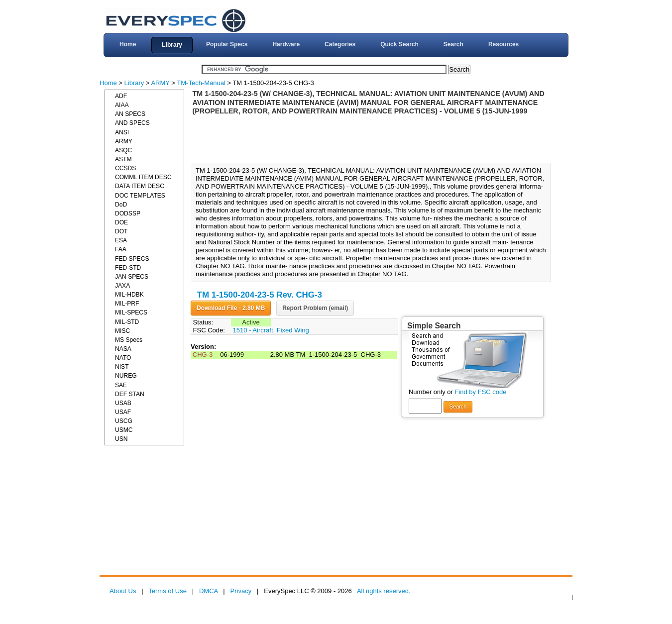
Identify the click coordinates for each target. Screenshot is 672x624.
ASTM (123, 159)
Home (128, 44)
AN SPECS (130, 114)
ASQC (123, 150)
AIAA (122, 105)
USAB (123, 403)
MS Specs (129, 340)
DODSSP (128, 213)
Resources (504, 44)
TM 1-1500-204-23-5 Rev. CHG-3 (260, 295)
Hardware (286, 44)
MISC (122, 331)
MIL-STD (127, 322)
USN (121, 439)
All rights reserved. (384, 591)
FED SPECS (132, 259)
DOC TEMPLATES (140, 196)
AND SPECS (132, 123)
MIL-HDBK (129, 295)
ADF (121, 96)
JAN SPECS (132, 277)
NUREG (126, 376)
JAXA (122, 286)
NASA (123, 349)
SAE (121, 385)
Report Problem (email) (315, 308)
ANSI (122, 132)
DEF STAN (130, 394)
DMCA (209, 591)
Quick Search (399, 44)
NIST (122, 367)
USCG (124, 421)
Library (172, 45)
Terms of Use (168, 591)
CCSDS (125, 168)
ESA (121, 240)
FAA (121, 249)
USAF (123, 412)
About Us (123, 591)
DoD (121, 205)
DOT (121, 231)
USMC (124, 430)
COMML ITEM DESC (143, 177)
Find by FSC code (480, 392)
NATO (123, 358)
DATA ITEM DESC (140, 186)
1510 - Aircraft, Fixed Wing (271, 330)
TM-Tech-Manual (201, 83)
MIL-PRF (127, 304)
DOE (121, 222)
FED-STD (128, 268)
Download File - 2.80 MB (231, 308)
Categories (340, 44)
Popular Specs (227, 44)
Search (453, 44)
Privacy (241, 591)
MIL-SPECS (131, 312)
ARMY (160, 83)
